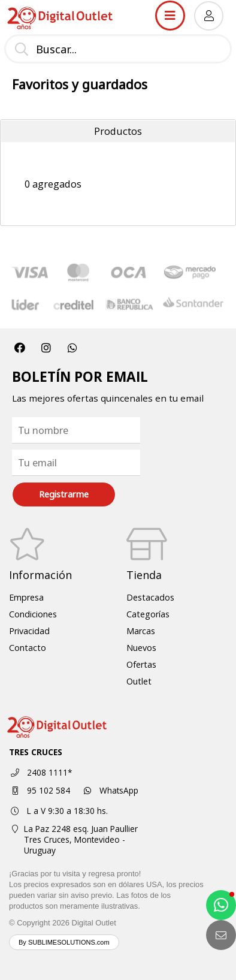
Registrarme (64, 494)
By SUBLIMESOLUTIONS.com (64, 942)
